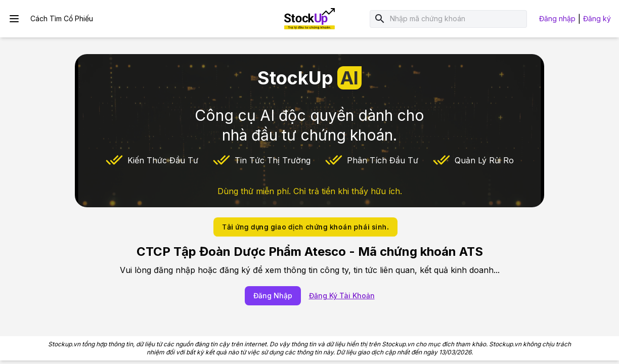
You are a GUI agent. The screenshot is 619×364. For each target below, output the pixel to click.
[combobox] (456, 19)
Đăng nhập (557, 18)
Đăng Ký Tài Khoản (342, 295)
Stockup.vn (64, 344)
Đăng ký (597, 18)
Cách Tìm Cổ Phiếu (62, 18)
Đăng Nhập (273, 295)
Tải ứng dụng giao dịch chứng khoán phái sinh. (305, 227)
